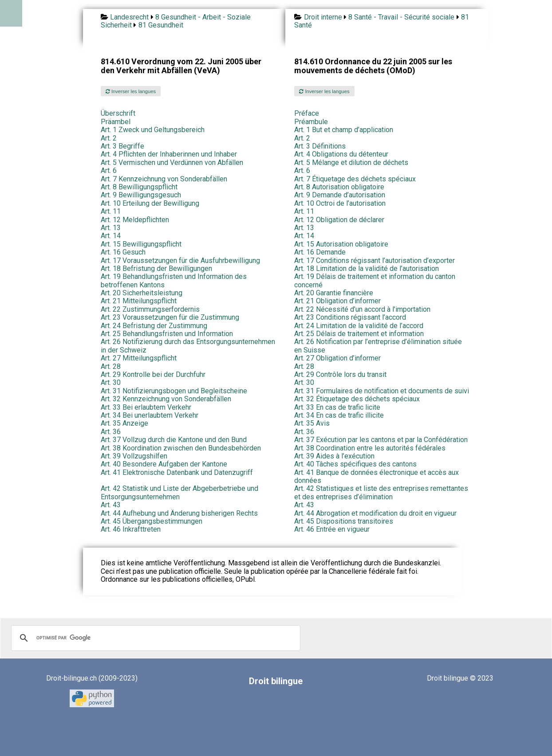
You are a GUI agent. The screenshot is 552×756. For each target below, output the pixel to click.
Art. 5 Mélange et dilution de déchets (351, 163)
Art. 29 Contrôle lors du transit (340, 374)
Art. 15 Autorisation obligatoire (341, 244)
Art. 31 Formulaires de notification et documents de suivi (382, 391)
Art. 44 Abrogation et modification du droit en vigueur (375, 513)
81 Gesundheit (161, 25)
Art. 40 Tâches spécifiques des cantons (355, 464)
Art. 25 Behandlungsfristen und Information (167, 334)
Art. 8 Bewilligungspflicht (139, 187)
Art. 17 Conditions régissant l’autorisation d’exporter (375, 260)
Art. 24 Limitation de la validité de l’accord (359, 326)
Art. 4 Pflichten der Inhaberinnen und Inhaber (169, 154)
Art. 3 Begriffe (122, 146)
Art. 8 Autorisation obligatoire (339, 187)
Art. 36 (111, 432)
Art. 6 (109, 170)
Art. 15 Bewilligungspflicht (141, 244)
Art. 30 (111, 382)
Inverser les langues (131, 91)
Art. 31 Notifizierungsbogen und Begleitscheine (174, 391)
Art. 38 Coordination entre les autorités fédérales (370, 448)
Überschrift (118, 113)
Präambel (116, 122)
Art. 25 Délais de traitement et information (359, 334)
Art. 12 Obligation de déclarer (339, 220)
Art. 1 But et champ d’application (344, 130)
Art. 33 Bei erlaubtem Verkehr (146, 407)
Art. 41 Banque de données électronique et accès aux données (377, 476)
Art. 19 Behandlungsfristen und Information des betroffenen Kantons (174, 280)
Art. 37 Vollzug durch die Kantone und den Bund (174, 440)
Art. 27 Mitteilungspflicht (139, 358)
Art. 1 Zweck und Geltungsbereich (153, 130)
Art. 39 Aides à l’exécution (334, 456)
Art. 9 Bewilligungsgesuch (141, 195)
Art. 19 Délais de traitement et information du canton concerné (375, 280)
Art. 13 (111, 228)
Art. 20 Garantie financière (334, 293)
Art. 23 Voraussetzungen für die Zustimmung (170, 317)
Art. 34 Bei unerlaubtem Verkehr (150, 415)
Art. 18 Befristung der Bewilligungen (156, 268)
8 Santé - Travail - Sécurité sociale (401, 17)
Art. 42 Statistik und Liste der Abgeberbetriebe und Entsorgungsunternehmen (179, 492)
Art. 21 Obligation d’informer (337, 301)
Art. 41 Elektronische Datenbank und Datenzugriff (177, 472)
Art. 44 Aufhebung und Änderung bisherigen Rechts (179, 513)
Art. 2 (109, 138)
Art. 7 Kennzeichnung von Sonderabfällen (164, 179)
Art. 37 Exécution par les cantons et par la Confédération (381, 440)
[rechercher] (154, 638)
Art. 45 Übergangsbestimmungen (152, 521)
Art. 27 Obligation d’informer (337, 358)
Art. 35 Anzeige (124, 423)
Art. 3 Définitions (320, 146)
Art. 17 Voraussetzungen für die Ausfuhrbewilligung (180, 260)
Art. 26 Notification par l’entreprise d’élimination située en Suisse (378, 346)
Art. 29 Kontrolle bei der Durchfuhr (153, 374)
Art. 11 (111, 211)
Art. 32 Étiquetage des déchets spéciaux (357, 399)
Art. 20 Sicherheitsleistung (142, 293)
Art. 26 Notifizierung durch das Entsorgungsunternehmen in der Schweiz (188, 346)
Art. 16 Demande (320, 252)
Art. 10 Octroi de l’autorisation (340, 203)
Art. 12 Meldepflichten (135, 220)
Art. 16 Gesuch (123, 252)
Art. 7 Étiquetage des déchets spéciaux (355, 179)
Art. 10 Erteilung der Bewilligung (150, 203)
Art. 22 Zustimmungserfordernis (150, 309)
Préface (307, 113)
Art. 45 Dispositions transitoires (344, 521)
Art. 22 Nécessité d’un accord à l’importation (362, 309)
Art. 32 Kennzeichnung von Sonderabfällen (166, 399)
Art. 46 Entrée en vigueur (332, 529)
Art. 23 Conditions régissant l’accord (350, 317)
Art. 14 (111, 236)
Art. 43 (111, 505)
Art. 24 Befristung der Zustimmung (154, 326)
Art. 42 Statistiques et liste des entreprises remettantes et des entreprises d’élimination (381, 492)
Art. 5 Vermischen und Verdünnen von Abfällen (172, 163)
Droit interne (323, 17)
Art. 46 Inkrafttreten (131, 529)
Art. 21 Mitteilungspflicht (139, 301)
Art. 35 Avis (312, 423)
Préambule (311, 122)
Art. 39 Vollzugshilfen (134, 456)
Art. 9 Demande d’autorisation (340, 195)
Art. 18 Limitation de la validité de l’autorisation (367, 268)
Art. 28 (111, 366)
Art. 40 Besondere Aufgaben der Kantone (164, 464)
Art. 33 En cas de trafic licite (337, 407)
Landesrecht (129, 17)
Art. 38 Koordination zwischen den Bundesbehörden (181, 448)
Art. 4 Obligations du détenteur (341, 154)
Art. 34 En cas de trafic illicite (339, 415)
